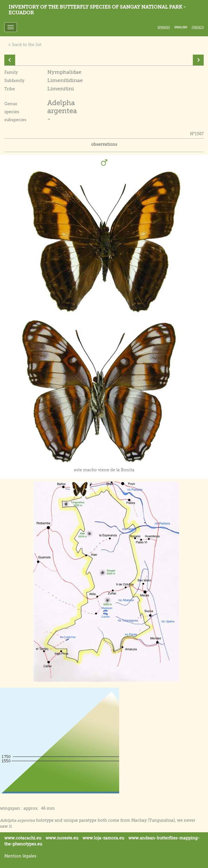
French (198, 27)
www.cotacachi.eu (23, 838)
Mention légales (20, 856)
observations (104, 144)
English (181, 27)
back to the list (25, 45)
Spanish (164, 27)
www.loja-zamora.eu (103, 838)
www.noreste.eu (62, 838)
